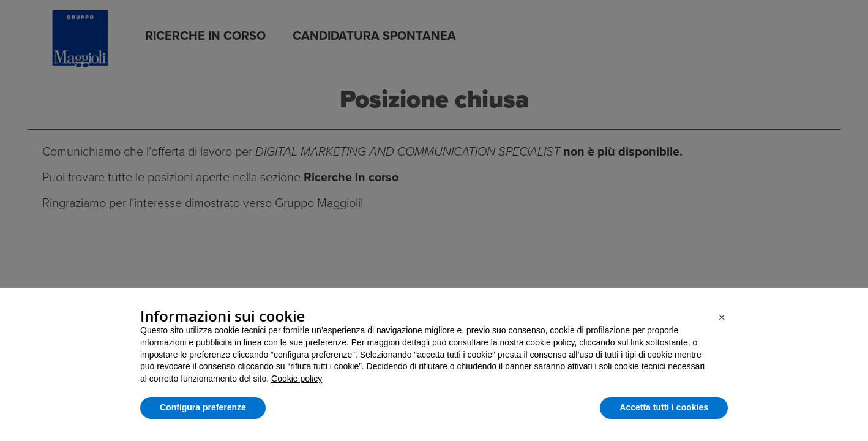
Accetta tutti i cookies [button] (664, 407)
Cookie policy (297, 379)
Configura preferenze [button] (203, 407)
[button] (722, 317)
